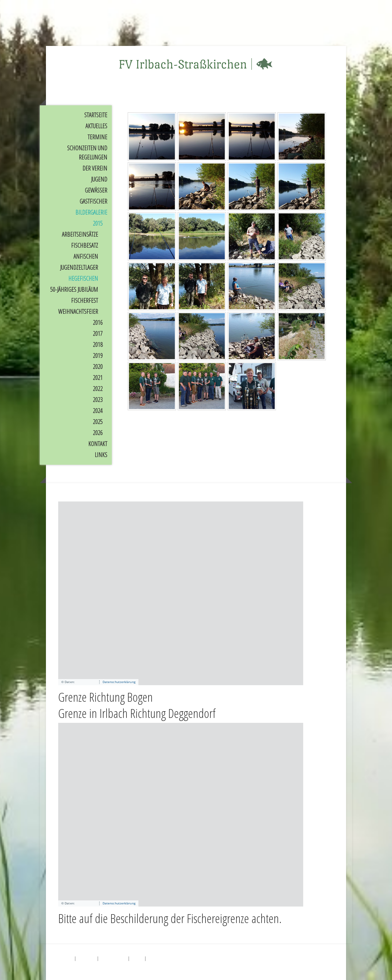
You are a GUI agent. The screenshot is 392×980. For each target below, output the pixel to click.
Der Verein (95, 168)
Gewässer (96, 190)
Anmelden (327, 966)
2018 (98, 345)
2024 (98, 411)
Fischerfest (85, 300)
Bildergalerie (91, 212)
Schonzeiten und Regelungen (87, 153)
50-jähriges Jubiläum (74, 289)
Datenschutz (87, 958)
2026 (98, 433)
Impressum (65, 958)
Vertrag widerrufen (165, 958)
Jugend (99, 179)
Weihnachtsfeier (78, 312)
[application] (181, 593)
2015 (98, 223)
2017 (98, 334)
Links (101, 455)
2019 (98, 356)
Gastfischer (93, 201)
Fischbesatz (85, 245)
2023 (98, 400)
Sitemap (137, 958)
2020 (98, 367)
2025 (98, 422)
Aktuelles (96, 126)
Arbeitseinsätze (80, 234)
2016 (98, 323)
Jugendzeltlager (79, 267)
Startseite (96, 115)
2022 (98, 389)
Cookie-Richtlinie (113, 958)
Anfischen (86, 256)
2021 (98, 378)
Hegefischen (83, 278)
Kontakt (98, 444)
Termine (97, 137)
